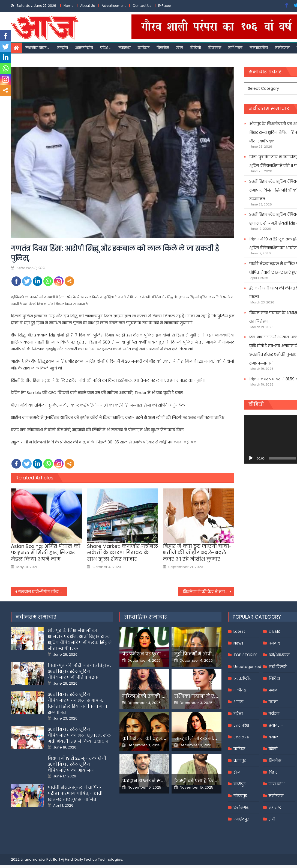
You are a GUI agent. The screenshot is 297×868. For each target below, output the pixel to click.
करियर (144, 48)
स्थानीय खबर (36, 48)
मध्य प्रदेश (277, 784)
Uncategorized (247, 667)
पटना (273, 702)
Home (68, 6)
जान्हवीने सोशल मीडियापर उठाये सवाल (214, 739)
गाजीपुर (239, 784)
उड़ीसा (238, 714)
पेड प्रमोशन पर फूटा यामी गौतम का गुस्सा (164, 654)
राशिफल (235, 48)
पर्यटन (274, 714)
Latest (239, 631)
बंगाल (274, 737)
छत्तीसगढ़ (241, 807)
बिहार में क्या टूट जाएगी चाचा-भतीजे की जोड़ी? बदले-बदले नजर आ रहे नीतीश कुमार (197, 553)
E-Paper (165, 6)
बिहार (273, 772)
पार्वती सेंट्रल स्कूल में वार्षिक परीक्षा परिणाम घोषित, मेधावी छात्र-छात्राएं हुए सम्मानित (75, 793)
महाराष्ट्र (275, 807)
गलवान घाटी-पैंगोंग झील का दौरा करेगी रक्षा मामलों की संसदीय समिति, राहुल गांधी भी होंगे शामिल (42, 592)
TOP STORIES (245, 655)
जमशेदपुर (241, 819)
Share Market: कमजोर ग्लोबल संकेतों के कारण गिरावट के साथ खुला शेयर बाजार (122, 553)
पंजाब (273, 690)
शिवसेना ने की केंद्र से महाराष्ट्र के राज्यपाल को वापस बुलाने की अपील (208, 592)
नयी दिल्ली (278, 667)
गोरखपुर (240, 796)
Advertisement (114, 6)
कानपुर (240, 760)
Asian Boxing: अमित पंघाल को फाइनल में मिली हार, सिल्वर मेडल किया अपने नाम (46, 553)
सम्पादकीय (259, 48)
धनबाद (274, 643)
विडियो (196, 48)
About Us (88, 6)
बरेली (273, 749)
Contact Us (142, 6)
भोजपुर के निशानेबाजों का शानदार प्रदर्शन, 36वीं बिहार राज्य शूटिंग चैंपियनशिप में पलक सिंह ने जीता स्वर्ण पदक (80, 639)
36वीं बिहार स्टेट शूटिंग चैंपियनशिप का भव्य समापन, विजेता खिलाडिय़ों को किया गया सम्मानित (77, 703)
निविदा (274, 678)
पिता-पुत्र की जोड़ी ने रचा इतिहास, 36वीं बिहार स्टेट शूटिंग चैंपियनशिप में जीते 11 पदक (79, 671)
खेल (180, 48)
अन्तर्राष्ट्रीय (84, 48)
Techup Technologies (103, 859)
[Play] (251, 458)
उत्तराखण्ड (241, 737)
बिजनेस (163, 48)
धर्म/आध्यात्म (279, 655)
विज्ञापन (215, 48)
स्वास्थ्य (125, 48)
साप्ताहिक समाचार (146, 617)
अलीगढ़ (240, 690)
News (238, 643)
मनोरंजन (282, 48)
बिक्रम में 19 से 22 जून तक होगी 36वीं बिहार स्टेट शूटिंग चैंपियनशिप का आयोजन (77, 764)
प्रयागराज (276, 725)
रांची (272, 819)
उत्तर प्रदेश (241, 725)
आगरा (238, 702)
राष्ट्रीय (63, 48)
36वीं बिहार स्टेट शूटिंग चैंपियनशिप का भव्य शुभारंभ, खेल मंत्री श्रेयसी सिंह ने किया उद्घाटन (79, 735)
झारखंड (274, 631)
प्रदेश (104, 48)
